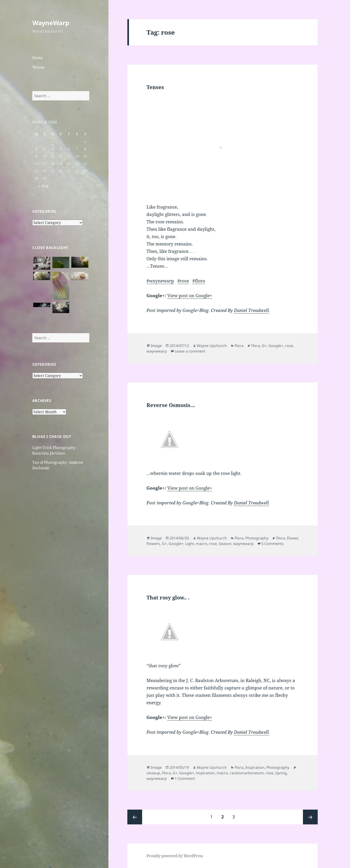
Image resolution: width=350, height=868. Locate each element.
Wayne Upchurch (212, 346)
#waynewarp (160, 281)
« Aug (44, 186)
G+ (264, 346)
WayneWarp (51, 23)
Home (38, 58)
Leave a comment (190, 351)
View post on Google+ (190, 296)
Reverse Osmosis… (171, 405)
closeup (153, 773)
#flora (199, 281)
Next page (310, 817)
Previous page (135, 817)
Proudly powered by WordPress (175, 856)
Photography (257, 538)
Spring (281, 773)
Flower (292, 538)
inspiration (205, 773)
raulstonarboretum (247, 773)
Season (225, 544)
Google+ (276, 346)
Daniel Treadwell (251, 310)
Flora (239, 346)
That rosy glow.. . (168, 597)
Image (156, 346)
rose (289, 346)
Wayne (38, 67)
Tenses (155, 87)
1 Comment (185, 778)
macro (202, 544)
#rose (183, 281)
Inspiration (255, 767)
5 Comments (272, 544)
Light (190, 544)
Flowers (153, 544)
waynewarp (157, 351)
